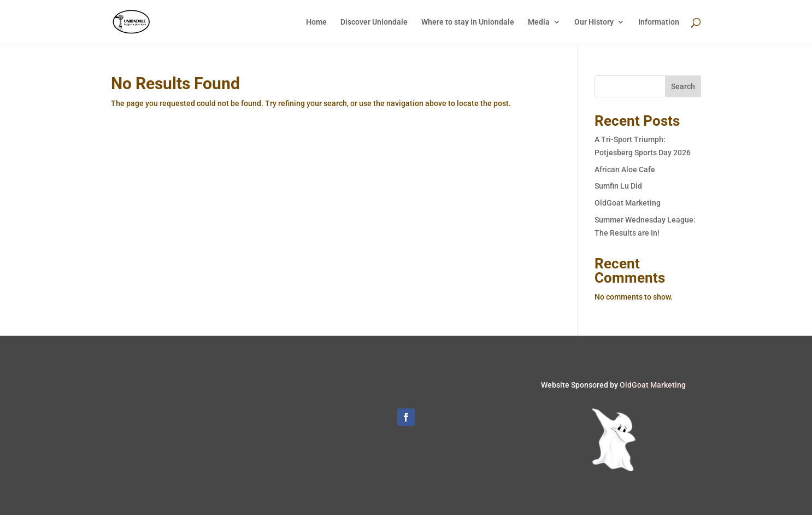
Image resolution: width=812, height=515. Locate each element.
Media (539, 22)
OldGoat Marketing (628, 203)
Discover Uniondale (374, 22)
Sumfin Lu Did (618, 186)
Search (683, 86)
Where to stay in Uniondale (468, 22)
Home (316, 22)
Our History (594, 22)
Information (659, 22)
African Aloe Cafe (625, 169)
